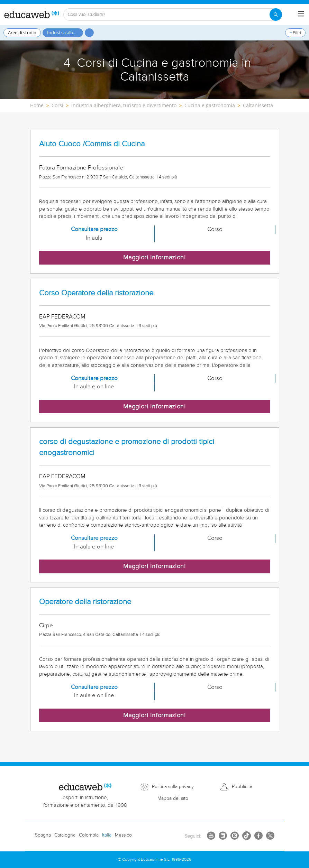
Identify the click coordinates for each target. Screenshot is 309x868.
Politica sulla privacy (173, 787)
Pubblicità (242, 787)
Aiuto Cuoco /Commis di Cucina (92, 144)
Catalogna (65, 835)
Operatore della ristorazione (85, 602)
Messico (123, 835)
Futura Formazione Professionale (81, 168)
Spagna (43, 835)
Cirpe (46, 626)
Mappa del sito (173, 798)
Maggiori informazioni (154, 257)
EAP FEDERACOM (62, 317)
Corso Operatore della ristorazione (96, 293)
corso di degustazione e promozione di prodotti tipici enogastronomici (127, 447)
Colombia (89, 835)
